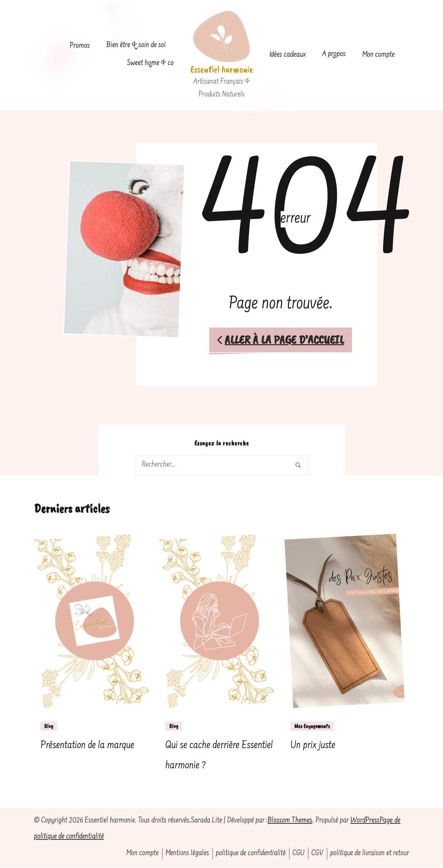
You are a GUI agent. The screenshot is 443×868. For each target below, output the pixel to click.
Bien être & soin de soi (136, 45)
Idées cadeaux (288, 55)
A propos (334, 54)
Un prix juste (313, 746)
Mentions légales (187, 854)
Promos (80, 46)
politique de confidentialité (251, 854)
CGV (317, 854)
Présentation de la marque (87, 746)
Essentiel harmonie (222, 69)
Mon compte (378, 55)
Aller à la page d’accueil (281, 340)
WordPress (365, 821)
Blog (49, 727)
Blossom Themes (290, 821)
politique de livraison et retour (370, 854)
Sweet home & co (150, 63)
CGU (298, 854)
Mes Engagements (312, 727)
